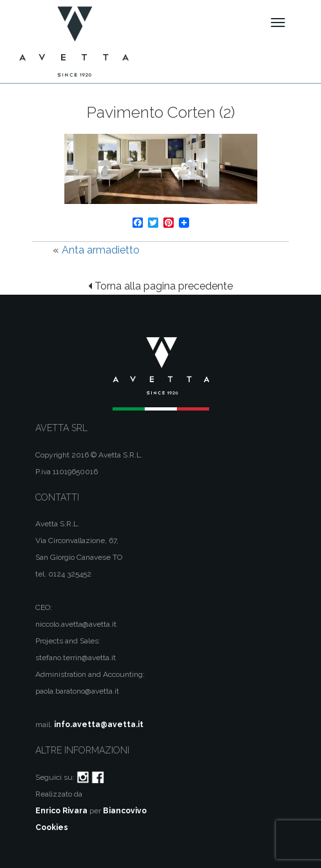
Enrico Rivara (61, 811)
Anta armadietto (101, 250)
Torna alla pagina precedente (160, 286)
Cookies (52, 827)
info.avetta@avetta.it (99, 725)
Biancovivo (125, 811)
